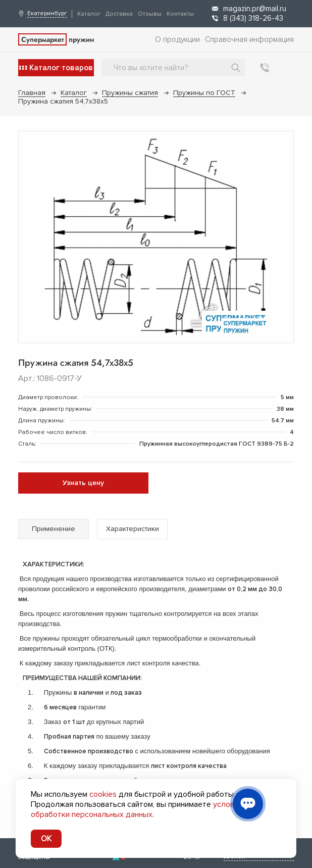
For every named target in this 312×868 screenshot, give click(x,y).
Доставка (119, 14)
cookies (103, 794)
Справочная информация (249, 39)
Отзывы (150, 14)
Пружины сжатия (130, 93)
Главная (32, 93)
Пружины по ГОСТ (204, 93)
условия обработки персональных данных (137, 809)
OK (46, 839)
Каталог (89, 14)
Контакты (180, 14)
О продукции (177, 39)
